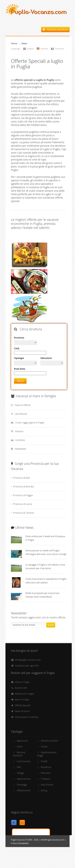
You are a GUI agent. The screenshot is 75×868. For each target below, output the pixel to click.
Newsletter (20, 449)
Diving (44, 790)
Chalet (44, 747)
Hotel (19, 747)
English (30, 49)
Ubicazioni (46, 358)
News (24, 43)
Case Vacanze (24, 761)
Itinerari (19, 431)
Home (14, 43)
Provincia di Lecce (23, 504)
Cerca (20, 381)
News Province (22, 711)
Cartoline (20, 440)
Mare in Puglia (22, 700)
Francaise (59, 49)
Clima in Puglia (22, 682)
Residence (46, 767)
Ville (19, 767)
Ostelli (44, 761)
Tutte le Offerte (22, 405)
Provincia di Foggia (23, 495)
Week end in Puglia (24, 694)
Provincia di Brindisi (23, 486)
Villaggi (20, 773)
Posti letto (20, 369)
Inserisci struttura (55, 29)
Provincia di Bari (22, 478)
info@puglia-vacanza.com (28, 660)
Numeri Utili (21, 688)
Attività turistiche (49, 741)
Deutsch (44, 49)
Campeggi (22, 785)
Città (17, 348)
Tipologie (19, 358)
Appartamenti (24, 779)
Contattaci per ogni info (27, 666)
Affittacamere (24, 790)
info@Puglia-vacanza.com (52, 840)
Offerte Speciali (22, 705)
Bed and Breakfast (19, 754)
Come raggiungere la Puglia (30, 423)
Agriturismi (22, 741)
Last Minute (21, 414)
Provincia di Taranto (24, 513)
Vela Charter (47, 785)
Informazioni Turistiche (26, 717)
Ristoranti (46, 773)
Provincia (19, 338)
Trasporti (45, 779)
